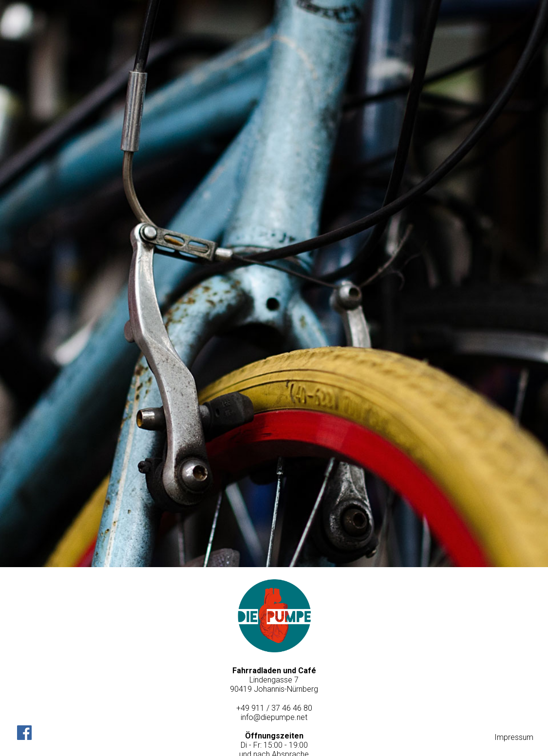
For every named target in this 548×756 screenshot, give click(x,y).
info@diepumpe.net (274, 717)
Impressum (514, 737)
